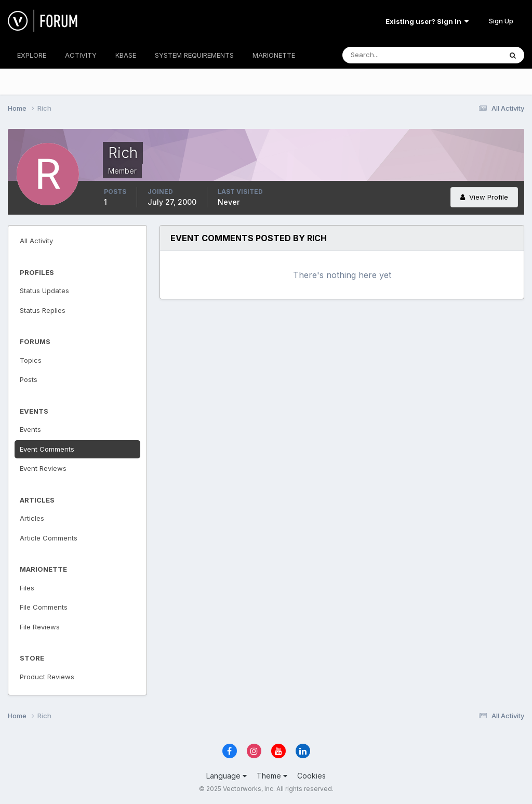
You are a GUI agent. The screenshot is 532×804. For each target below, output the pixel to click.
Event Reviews (43, 468)
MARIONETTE (274, 55)
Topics (31, 360)
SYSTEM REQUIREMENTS (194, 55)
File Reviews (40, 627)
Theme (272, 776)
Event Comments (47, 449)
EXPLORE (32, 55)
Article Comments (49, 538)
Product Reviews (47, 677)
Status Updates (44, 291)
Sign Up (501, 21)
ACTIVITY (81, 55)
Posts (29, 379)
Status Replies (43, 310)
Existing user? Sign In (427, 21)
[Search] (388, 55)
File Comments (44, 607)
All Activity (36, 241)
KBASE (126, 55)
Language (227, 776)
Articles (32, 518)
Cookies (311, 776)
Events (30, 429)
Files (27, 588)
